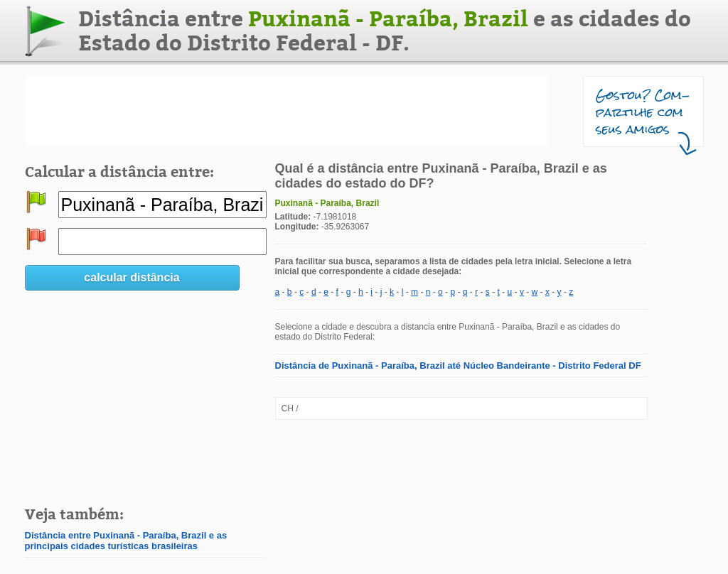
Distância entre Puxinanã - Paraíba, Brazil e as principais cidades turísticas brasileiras (126, 541)
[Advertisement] (287, 111)
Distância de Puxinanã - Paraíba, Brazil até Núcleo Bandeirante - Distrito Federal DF (458, 365)
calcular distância (132, 277)
